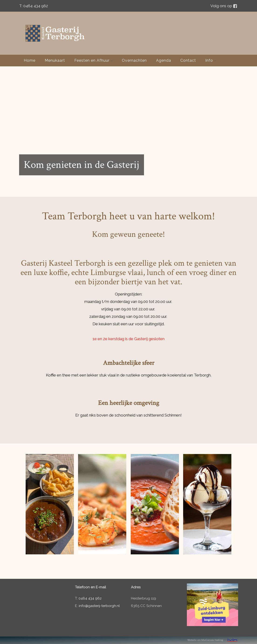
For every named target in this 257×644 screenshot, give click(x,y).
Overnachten (134, 60)
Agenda (164, 60)
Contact (188, 60)
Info (211, 60)
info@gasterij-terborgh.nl (99, 606)
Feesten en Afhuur (93, 60)
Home (30, 60)
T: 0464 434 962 (34, 6)
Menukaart (55, 60)
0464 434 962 (90, 598)
